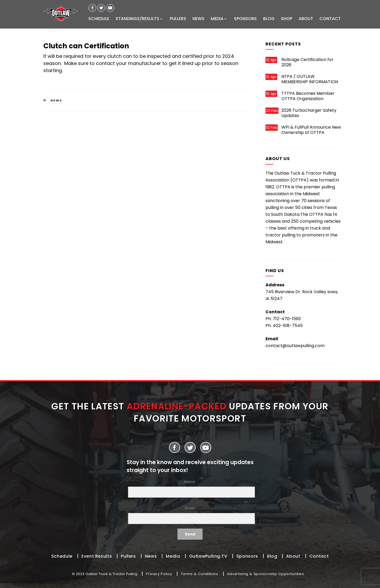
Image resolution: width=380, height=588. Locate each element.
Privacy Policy (159, 574)
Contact (319, 556)
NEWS (198, 19)
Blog (272, 556)
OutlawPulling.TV (208, 556)
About (293, 556)
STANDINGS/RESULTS (139, 19)
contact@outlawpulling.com (295, 346)
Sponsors (247, 556)
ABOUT (306, 19)
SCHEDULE (99, 19)
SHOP (287, 19)
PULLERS (178, 19)
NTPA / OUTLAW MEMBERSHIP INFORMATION (310, 79)
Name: (190, 489)
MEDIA (219, 19)
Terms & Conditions (200, 574)
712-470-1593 (287, 319)
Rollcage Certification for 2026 (307, 62)
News (56, 100)
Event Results (97, 556)
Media (173, 556)
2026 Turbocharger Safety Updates (309, 113)
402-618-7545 (288, 326)
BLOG (269, 19)
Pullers (128, 556)
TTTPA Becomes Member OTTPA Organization (308, 96)
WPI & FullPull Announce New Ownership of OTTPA (311, 130)
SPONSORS (245, 19)
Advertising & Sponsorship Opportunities (266, 574)
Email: (190, 515)
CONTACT (330, 19)
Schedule (62, 556)
